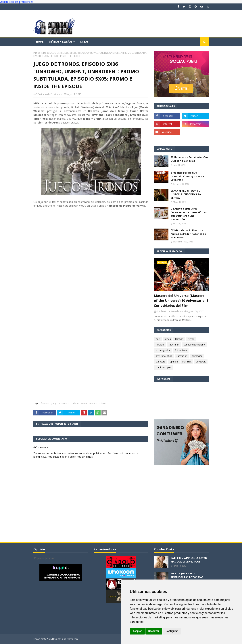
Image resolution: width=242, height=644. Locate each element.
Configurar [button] (172, 631)
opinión (174, 362)
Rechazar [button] (154, 631)
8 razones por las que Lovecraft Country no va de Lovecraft (187, 176)
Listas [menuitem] (84, 42)
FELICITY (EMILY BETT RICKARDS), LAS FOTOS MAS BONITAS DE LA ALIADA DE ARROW (187, 579)
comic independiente (195, 345)
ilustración (182, 356)
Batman (179, 339)
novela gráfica (163, 350)
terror (191, 339)
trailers (93, 403)
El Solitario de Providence (49, 94)
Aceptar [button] (137, 631)
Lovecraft (201, 362)
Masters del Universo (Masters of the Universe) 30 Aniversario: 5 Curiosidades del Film (181, 301)
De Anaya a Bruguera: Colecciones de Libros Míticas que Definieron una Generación (189, 214)
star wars (160, 362)
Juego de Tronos (60, 403)
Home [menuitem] (40, 42)
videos (44, 53)
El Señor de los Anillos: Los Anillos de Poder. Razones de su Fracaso (188, 234)
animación (197, 356)
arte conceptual (164, 356)
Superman (174, 345)
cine (158, 339)
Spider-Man (181, 350)
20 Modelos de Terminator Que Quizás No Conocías (190, 159)
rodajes (75, 403)
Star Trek (187, 362)
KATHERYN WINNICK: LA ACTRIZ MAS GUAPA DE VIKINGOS (189, 560)
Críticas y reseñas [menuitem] (61, 42)
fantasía (45, 403)
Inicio (36, 53)
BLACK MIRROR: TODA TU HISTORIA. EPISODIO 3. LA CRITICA (186, 194)
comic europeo (164, 367)
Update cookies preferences (17, 2)
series (84, 403)
